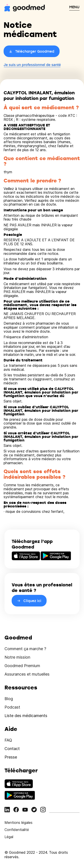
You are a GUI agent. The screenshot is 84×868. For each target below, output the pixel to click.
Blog (9, 699)
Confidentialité (17, 830)
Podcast (12, 707)
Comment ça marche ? (25, 649)
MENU (74, 7)
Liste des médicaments (26, 716)
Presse (11, 757)
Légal (9, 837)
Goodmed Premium (22, 666)
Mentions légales (18, 823)
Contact (12, 749)
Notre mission (17, 657)
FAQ (8, 740)
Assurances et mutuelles (27, 674)
